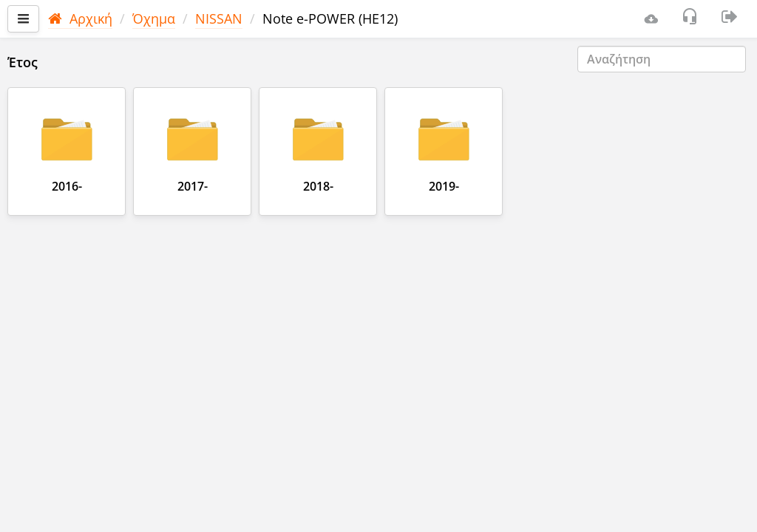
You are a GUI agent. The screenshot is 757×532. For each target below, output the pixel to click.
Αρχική (80, 18)
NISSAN (219, 18)
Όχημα (154, 18)
